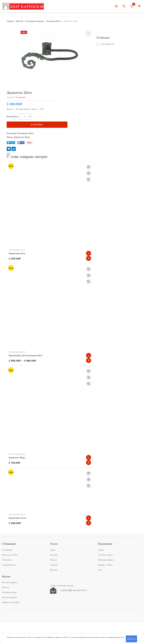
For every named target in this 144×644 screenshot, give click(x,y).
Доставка (54, 555)
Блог (100, 570)
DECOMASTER (108, 44)
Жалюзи (5, 587)
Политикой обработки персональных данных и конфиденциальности (98, 637)
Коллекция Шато (54, 21)
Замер (52, 550)
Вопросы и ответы (10, 555)
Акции (101, 550)
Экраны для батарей (11, 602)
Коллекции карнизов (35, 21)
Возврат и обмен (105, 565)
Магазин (20, 21)
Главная (10, 21)
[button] (88, 33)
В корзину (37, 125)
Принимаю (131, 639)
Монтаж (53, 560)
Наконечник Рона (17, 253)
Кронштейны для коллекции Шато (26, 355)
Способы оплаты (105, 555)
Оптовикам (7, 560)
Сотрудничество (9, 565)
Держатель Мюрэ (17, 458)
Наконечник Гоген (17, 518)
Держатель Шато (22, 137)
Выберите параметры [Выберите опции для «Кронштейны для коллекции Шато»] (89, 355)
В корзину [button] (89, 253)
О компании (7, 550)
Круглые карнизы (9, 597)
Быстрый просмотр (89, 180)
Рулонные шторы (9, 592)
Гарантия (54, 565)
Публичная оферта (106, 560)
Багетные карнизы (10, 582)
